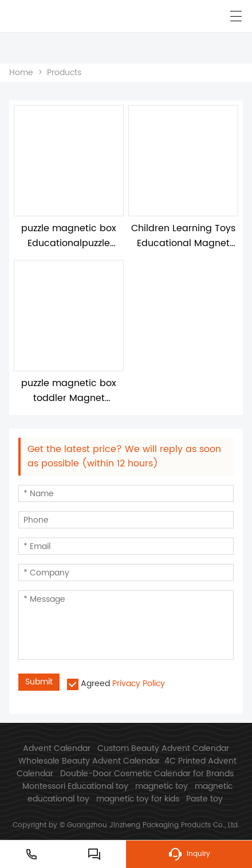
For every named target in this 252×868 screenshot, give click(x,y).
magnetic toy (162, 786)
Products (64, 73)
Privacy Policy (139, 684)
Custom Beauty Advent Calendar (163, 748)
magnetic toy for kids (138, 799)
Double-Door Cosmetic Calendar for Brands (147, 774)
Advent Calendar (57, 748)
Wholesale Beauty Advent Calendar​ (89, 761)
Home (21, 73)
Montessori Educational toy (75, 786)
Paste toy (204, 799)
